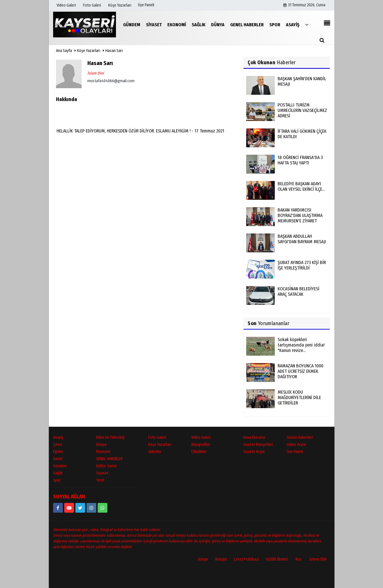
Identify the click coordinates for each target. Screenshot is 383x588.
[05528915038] (103, 508)
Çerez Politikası (246, 559)
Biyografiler (201, 445)
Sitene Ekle (318, 559)
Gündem (60, 466)
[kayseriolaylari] (91, 508)
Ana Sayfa (64, 51)
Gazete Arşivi (254, 452)
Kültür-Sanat (107, 466)
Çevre (58, 445)
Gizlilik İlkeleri (277, 559)
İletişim (221, 559)
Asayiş (58, 437)
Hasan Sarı (114, 51)
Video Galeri (201, 437)
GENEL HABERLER (109, 459)
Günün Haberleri (300, 437)
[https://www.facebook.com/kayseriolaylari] (58, 508)
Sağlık (58, 473)
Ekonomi (103, 452)
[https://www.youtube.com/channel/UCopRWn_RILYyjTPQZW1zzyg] (69, 508)
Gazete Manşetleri (258, 445)
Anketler (155, 452)
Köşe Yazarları (89, 51)
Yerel (100, 480)
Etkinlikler (199, 452)
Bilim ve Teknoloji (110, 437)
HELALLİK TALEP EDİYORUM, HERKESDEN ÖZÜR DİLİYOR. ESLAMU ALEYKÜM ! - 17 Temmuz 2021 (140, 131)
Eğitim (58, 452)
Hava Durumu (254, 437)
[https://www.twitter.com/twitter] (80, 508)
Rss (299, 559)
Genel (58, 459)
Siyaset (102, 473)
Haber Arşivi (296, 445)
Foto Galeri (157, 437)
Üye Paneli (146, 5)
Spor (57, 480)
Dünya (101, 445)
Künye (203, 559)
